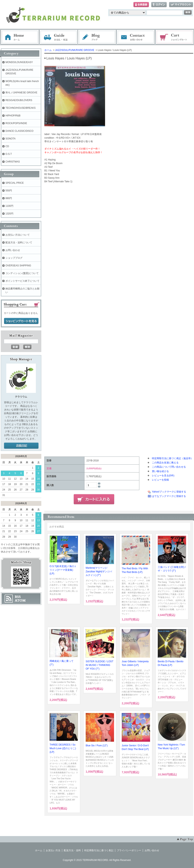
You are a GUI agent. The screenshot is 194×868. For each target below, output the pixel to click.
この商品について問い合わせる (169, 467)
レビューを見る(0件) (163, 476)
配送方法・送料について (19, 243)
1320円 (9, 214)
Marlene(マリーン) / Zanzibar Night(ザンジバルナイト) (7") (99, 572)
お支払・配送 (59, 37)
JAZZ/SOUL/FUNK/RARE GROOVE (75, 50)
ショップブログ (14, 258)
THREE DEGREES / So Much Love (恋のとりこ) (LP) (63, 748)
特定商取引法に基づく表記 (99, 850)
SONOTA (11, 139)
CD (7, 146)
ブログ (97, 37)
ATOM (20, 600)
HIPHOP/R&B (13, 116)
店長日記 (21, 446)
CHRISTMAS (13, 162)
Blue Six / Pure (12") (97, 746)
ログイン (159, 5)
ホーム (20, 37)
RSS (18, 597)
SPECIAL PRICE (15, 183)
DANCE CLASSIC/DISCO (19, 131)
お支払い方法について (18, 235)
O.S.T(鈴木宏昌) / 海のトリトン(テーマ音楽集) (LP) (63, 570)
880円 (9, 198)
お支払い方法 (53, 850)
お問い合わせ (136, 37)
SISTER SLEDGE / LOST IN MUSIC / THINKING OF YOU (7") (100, 665)
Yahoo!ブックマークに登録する (169, 492)
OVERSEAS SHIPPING (18, 266)
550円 (9, 191)
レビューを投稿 (160, 480)
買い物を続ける (160, 471)
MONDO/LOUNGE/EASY (19, 62)
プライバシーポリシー (129, 850)
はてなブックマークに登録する (169, 496)
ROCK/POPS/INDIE (16, 123)
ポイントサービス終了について (22, 281)
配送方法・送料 (72, 850)
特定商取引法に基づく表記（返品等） (173, 458)
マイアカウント (181, 5)
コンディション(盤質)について (22, 273)
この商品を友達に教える (165, 463)
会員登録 (141, 5)
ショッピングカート (175, 37)
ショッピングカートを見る (21, 321)
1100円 (9, 206)
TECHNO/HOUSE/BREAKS (21, 108)
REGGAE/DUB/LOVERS (19, 100)
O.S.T (9, 154)
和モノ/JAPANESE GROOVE (21, 93)
